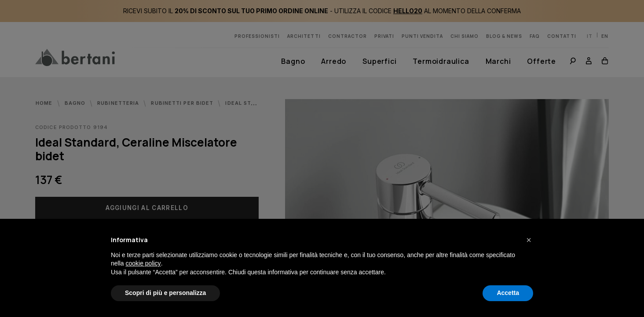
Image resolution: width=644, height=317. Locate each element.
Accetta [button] (508, 293)
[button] (529, 240)
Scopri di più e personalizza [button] (165, 293)
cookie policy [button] (143, 263)
